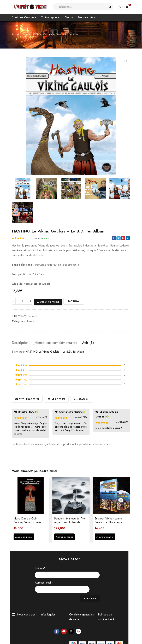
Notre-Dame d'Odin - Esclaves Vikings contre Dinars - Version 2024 (27, 522)
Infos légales (48, 607)
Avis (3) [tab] (88, 342)
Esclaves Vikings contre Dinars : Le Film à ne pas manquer (109, 522)
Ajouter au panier (49, 301)
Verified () (58, 399)
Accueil (16, 34)
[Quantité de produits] (22, 302)
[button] (126, 61)
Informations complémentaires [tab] (55, 342)
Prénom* (40, 568)
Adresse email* (44, 582)
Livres (25, 34)
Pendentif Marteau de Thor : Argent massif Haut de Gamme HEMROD (71, 522)
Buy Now (77, 301)
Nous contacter (25, 607)
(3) (26, 239)
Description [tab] (20, 342)
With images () (29, 399)
